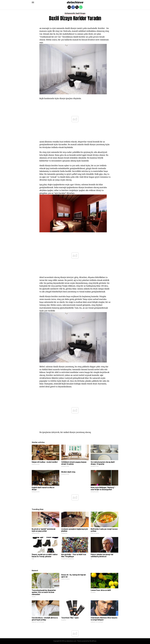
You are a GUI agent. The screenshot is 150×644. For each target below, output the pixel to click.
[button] (33, 2)
